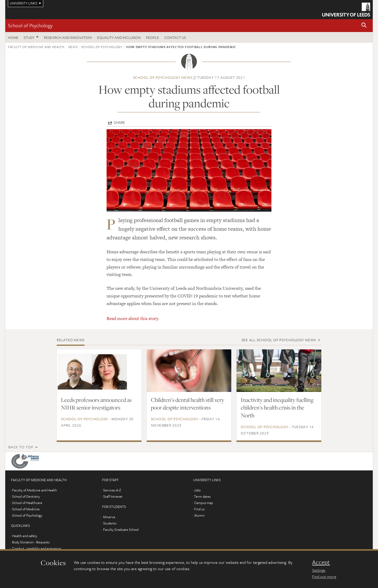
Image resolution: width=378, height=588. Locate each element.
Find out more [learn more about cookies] (324, 576)
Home (13, 37)
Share (119, 122)
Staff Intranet (113, 496)
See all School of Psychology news (279, 340)
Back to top (21, 447)
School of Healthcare (27, 503)
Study (29, 37)
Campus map (204, 503)
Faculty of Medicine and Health (36, 47)
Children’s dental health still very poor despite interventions (188, 404)
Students (110, 523)
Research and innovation (68, 37)
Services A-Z (112, 490)
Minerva (109, 517)
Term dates (202, 496)
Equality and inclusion (119, 37)
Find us (199, 509)
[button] (364, 26)
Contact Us (175, 37)
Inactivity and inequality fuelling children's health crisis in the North (277, 408)
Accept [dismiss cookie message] (321, 562)
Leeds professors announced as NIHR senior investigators (96, 404)
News (73, 47)
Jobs (197, 490)
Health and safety (25, 536)
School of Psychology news (163, 77)
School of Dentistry (26, 496)
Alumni (199, 515)
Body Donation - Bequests (31, 542)
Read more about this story (132, 318)
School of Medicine (26, 509)
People (153, 37)
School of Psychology (30, 25)
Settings (319, 570)
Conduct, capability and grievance (36, 548)
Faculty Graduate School (121, 529)
